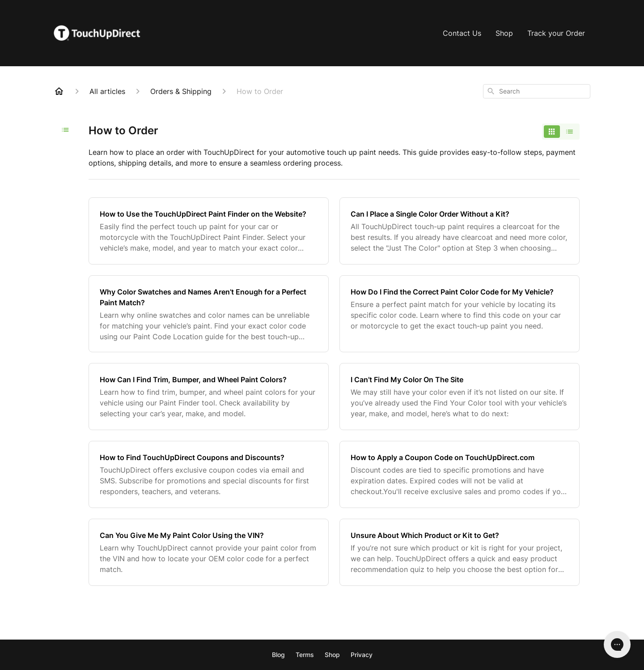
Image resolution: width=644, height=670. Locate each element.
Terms (305, 655)
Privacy (362, 655)
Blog (278, 655)
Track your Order (556, 33)
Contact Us (462, 33)
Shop (504, 33)
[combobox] (537, 91)
